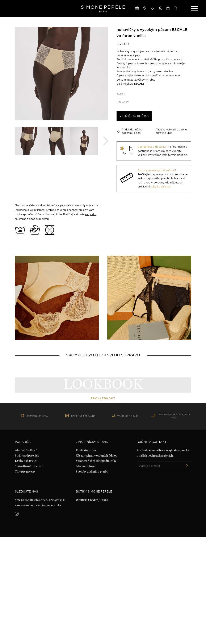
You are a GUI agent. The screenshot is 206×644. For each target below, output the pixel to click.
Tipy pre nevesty (25, 579)
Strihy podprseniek (27, 563)
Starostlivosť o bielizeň (29, 574)
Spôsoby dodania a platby (92, 579)
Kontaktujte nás (86, 558)
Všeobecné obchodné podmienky (96, 568)
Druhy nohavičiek (26, 568)
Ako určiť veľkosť (26, 558)
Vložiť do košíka (134, 116)
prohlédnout (103, 452)
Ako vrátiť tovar (86, 574)
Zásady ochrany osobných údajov (96, 563)
